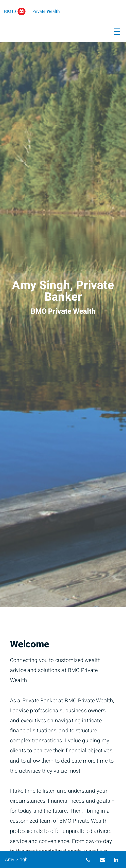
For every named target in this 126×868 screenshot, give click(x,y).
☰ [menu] (117, 32)
